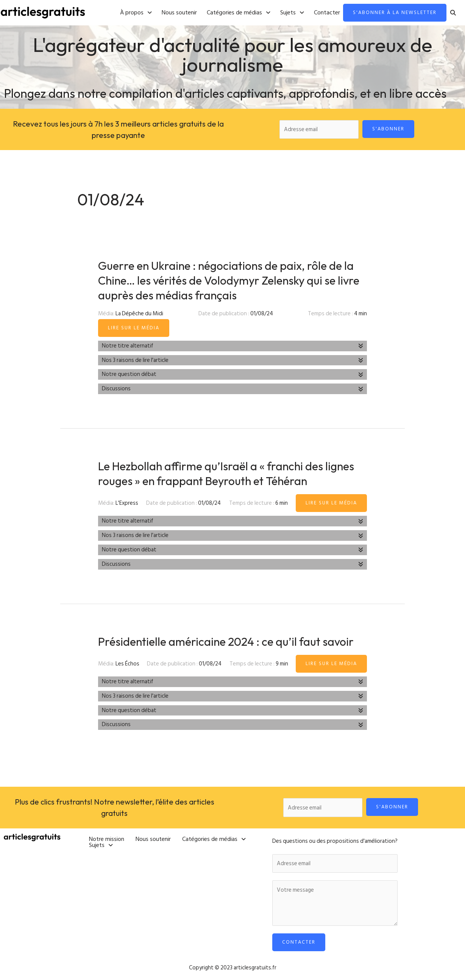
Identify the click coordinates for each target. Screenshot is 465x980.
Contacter (327, 13)
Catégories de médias (239, 13)
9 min (282, 664)
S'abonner (388, 129)
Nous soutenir (179, 13)
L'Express (127, 503)
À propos (136, 13)
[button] (136, 13)
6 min (282, 503)
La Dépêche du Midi (139, 314)
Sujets (292, 13)
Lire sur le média (134, 328)
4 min (360, 314)
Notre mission (107, 839)
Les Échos (127, 664)
